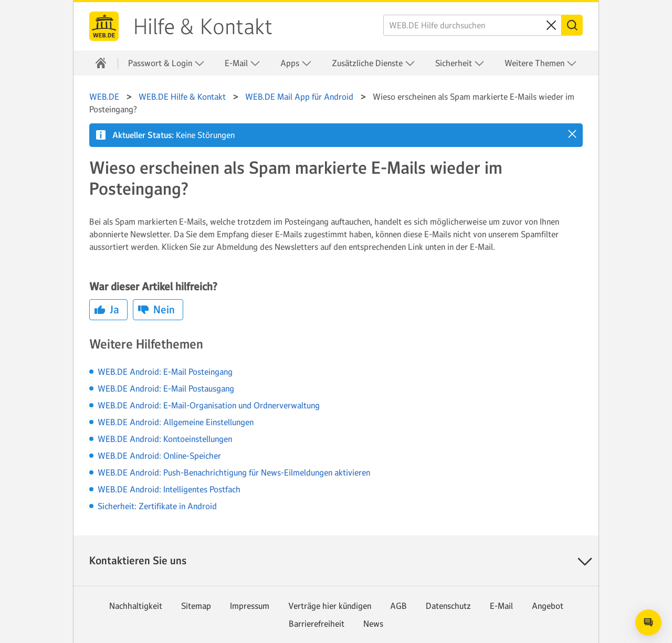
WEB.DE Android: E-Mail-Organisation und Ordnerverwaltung (209, 405)
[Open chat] (648, 623)
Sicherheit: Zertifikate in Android (157, 506)
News (373, 624)
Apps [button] (296, 63)
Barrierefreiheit (317, 624)
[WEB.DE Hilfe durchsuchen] (472, 25)
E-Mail (501, 606)
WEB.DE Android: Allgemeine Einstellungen (176, 422)
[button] (572, 134)
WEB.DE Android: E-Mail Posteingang (165, 372)
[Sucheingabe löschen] (551, 25)
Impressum (250, 606)
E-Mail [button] (243, 63)
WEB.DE (104, 26)
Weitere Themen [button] (541, 63)
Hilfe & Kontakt (203, 27)
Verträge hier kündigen (330, 606)
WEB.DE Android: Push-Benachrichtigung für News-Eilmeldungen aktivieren (234, 472)
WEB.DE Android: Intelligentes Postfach (169, 489)
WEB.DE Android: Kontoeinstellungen (165, 439)
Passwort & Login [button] (166, 63)
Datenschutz (448, 606)
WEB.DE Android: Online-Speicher (159, 456)
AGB (398, 606)
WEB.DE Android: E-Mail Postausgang (166, 388)
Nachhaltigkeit (136, 606)
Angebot (548, 606)
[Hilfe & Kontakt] (101, 63)
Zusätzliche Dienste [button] (374, 63)
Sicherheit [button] (460, 63)
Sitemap (196, 606)
